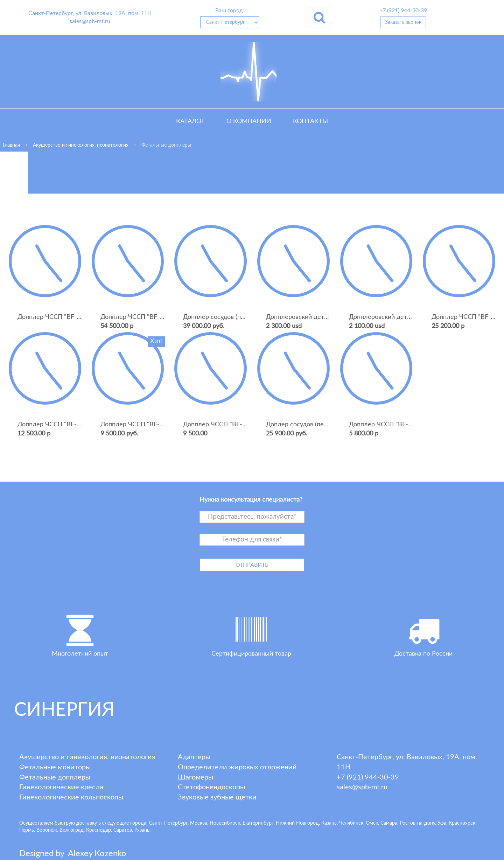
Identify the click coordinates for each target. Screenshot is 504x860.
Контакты (310, 121)
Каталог (190, 121)
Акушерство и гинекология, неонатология (87, 757)
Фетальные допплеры (55, 777)
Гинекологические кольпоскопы (71, 797)
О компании (249, 121)
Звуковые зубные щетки (217, 797)
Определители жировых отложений (237, 767)
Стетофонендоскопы (211, 787)
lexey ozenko (97, 854)
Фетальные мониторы (55, 767)
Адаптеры (194, 757)
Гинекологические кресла (61, 787)
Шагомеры (195, 777)
